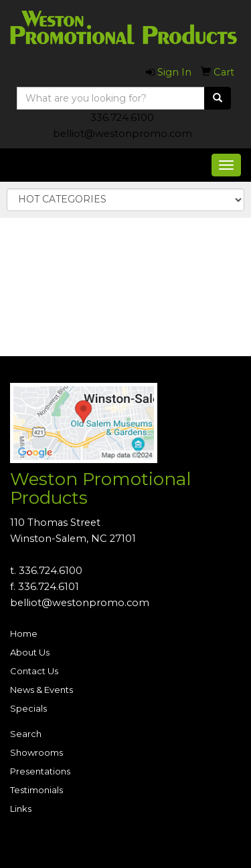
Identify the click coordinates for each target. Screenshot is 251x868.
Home (24, 633)
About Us (30, 652)
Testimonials (36, 790)
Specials (28, 708)
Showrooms (36, 752)
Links (21, 809)
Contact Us (34, 671)
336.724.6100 (122, 118)
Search (26, 734)
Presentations (40, 771)
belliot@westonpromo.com (122, 134)
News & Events (41, 690)
